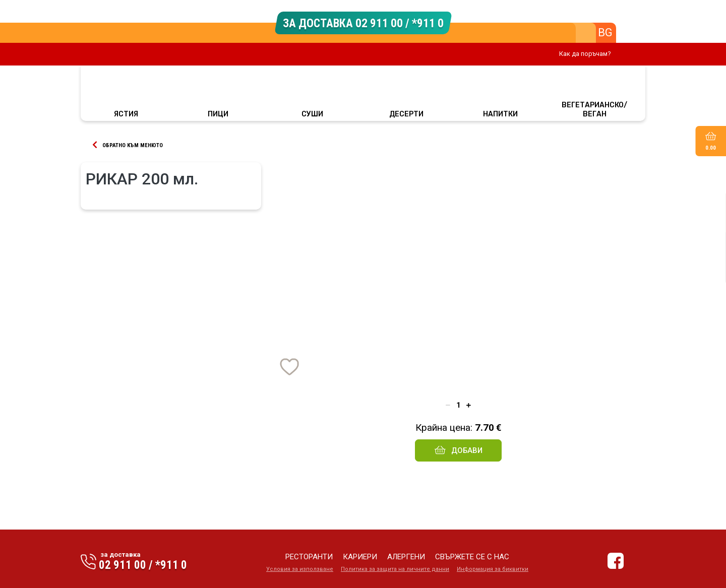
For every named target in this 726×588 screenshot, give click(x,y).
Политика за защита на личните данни (395, 569)
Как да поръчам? (585, 54)
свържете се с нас (472, 557)
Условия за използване (300, 569)
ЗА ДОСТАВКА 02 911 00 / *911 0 (363, 23)
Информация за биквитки (493, 569)
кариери (360, 557)
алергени (406, 557)
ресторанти (309, 557)
